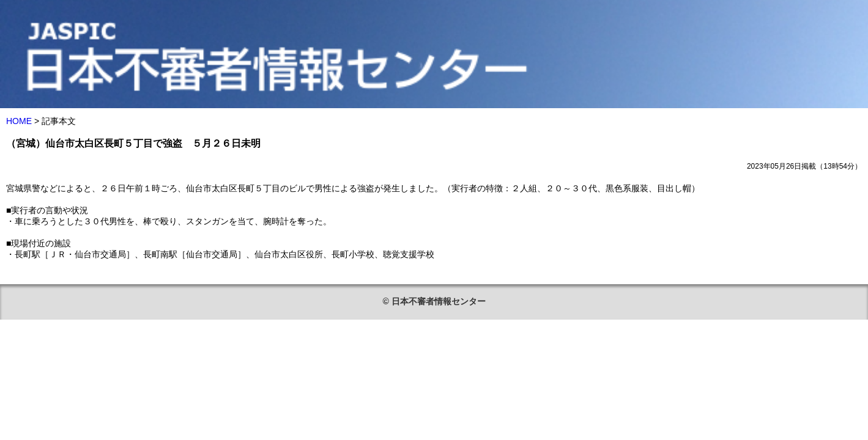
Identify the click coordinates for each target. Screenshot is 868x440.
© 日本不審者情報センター (434, 301)
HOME (19, 121)
